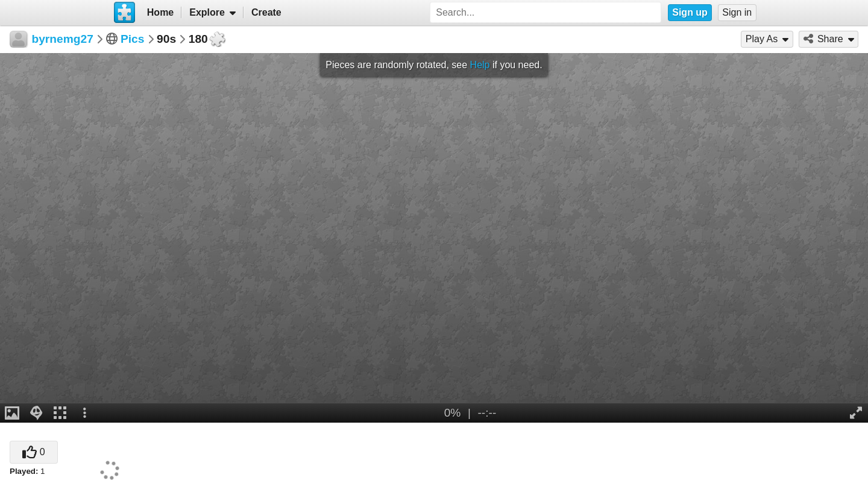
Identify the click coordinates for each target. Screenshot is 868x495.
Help (480, 65)
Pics (132, 39)
